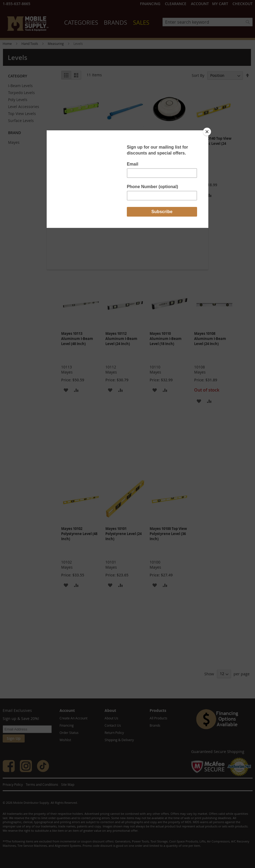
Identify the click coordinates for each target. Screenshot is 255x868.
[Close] (207, 132)
